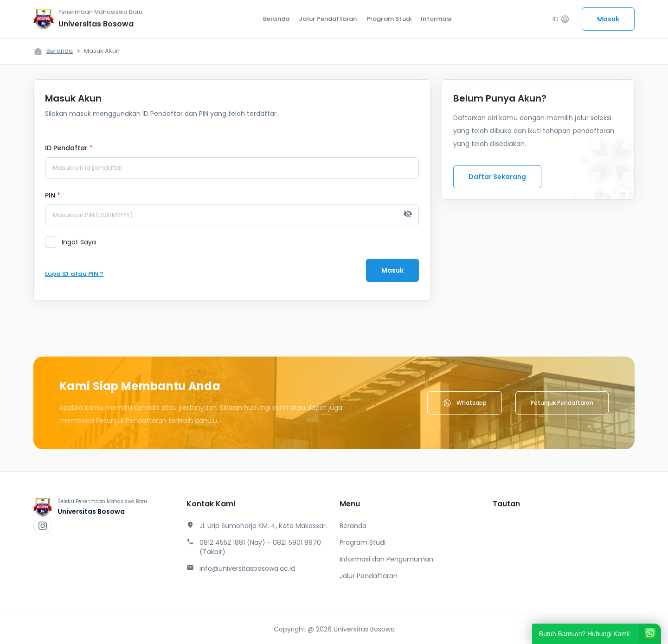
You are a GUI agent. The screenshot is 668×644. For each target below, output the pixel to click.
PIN (53, 196)
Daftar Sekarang (497, 177)
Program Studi (389, 19)
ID (561, 19)
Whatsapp (465, 403)
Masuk (608, 19)
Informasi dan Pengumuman (386, 559)
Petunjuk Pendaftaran (562, 403)
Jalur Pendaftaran (328, 19)
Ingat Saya (79, 242)
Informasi (436, 19)
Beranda (276, 19)
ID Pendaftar (69, 148)
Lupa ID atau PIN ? (74, 274)
